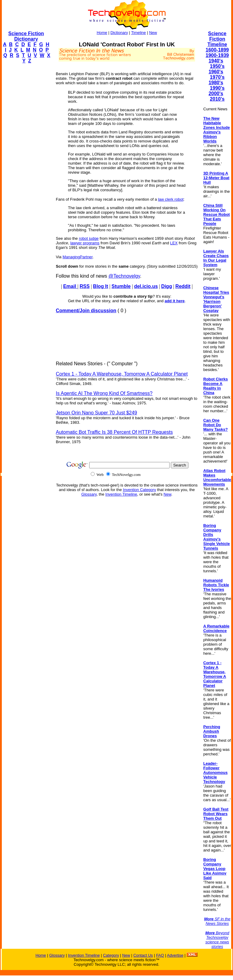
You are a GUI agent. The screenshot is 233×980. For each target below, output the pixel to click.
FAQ (160, 955)
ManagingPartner (78, 257)
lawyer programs (85, 243)
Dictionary (119, 33)
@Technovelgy (124, 276)
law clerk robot (171, 199)
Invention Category (139, 490)
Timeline (138, 33)
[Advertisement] (26, 159)
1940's (216, 61)
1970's (217, 77)
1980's (216, 83)
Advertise (175, 955)
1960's (216, 72)
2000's (216, 94)
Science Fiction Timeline (217, 39)
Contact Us (143, 955)
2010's (217, 99)
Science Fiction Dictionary (26, 36)
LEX (174, 243)
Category (111, 955)
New (153, 33)
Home (102, 33)
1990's (217, 88)
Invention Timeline (121, 494)
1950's (217, 66)
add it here (175, 301)
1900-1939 (217, 55)
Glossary (89, 494)
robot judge (89, 238)
